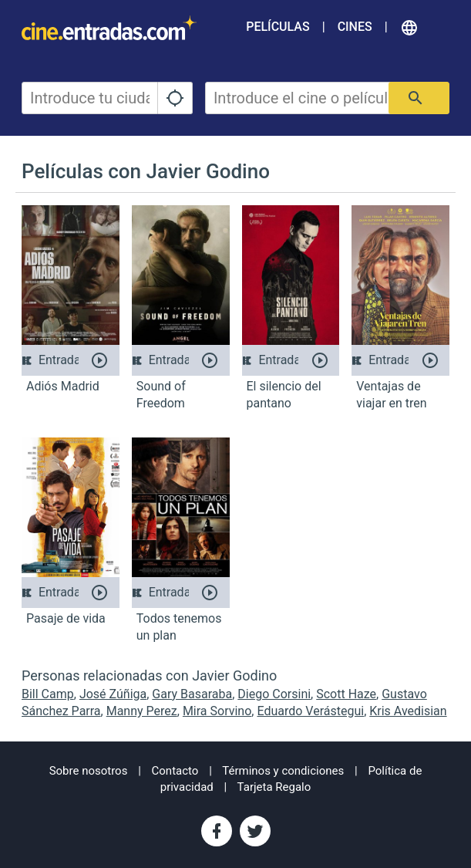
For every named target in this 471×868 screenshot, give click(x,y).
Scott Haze (346, 694)
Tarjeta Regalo (274, 787)
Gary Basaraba (192, 694)
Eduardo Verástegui (310, 711)
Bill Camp (48, 694)
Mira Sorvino (217, 711)
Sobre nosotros (89, 771)
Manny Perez (142, 711)
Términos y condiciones (283, 771)
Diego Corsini (274, 694)
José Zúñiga (113, 694)
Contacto (175, 771)
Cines (355, 27)
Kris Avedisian (408, 711)
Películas (278, 27)
